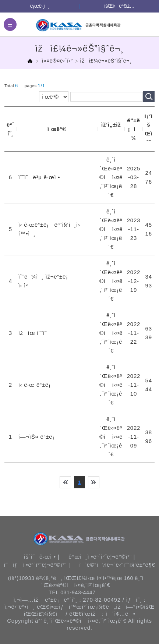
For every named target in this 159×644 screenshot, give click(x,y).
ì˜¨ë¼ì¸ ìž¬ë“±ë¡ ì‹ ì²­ (45, 281)
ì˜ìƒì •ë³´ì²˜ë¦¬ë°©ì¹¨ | (37, 565)
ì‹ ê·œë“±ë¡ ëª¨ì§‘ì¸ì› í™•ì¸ (52, 229)
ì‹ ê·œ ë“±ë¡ (36, 385)
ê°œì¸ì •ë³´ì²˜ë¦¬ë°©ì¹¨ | (102, 557)
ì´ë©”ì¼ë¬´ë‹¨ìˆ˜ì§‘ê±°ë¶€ (117, 565)
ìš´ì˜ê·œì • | (42, 557)
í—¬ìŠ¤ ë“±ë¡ (38, 437)
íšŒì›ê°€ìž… (119, 6)
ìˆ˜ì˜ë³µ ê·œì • (39, 177)
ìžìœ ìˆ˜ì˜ (35, 333)
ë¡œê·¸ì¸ (40, 6)
